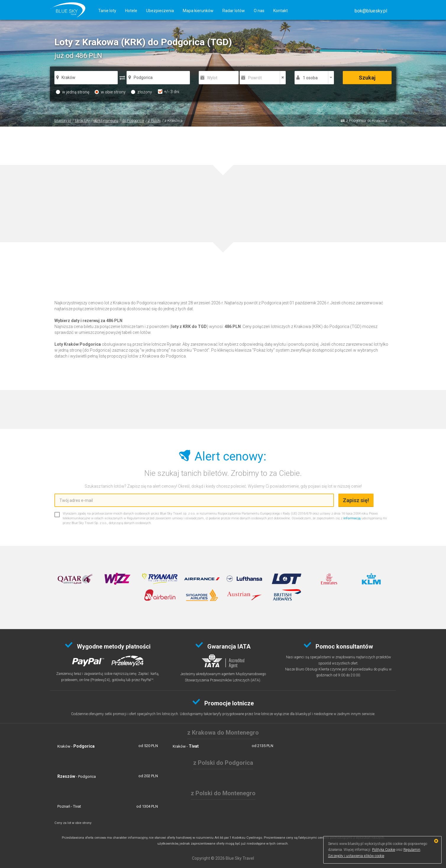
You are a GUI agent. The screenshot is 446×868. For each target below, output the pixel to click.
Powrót (255, 78)
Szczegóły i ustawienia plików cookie (356, 856)
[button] (371, 11)
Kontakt (281, 11)
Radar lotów (234, 11)
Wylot (212, 78)
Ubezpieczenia (160, 11)
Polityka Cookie (384, 850)
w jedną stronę (73, 92)
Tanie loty (107, 11)
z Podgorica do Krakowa (367, 121)
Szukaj (367, 78)
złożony (142, 92)
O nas (259, 11)
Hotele (131, 11)
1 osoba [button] (310, 78)
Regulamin (412, 850)
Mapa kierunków (198, 11)
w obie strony (110, 92)
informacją (352, 518)
